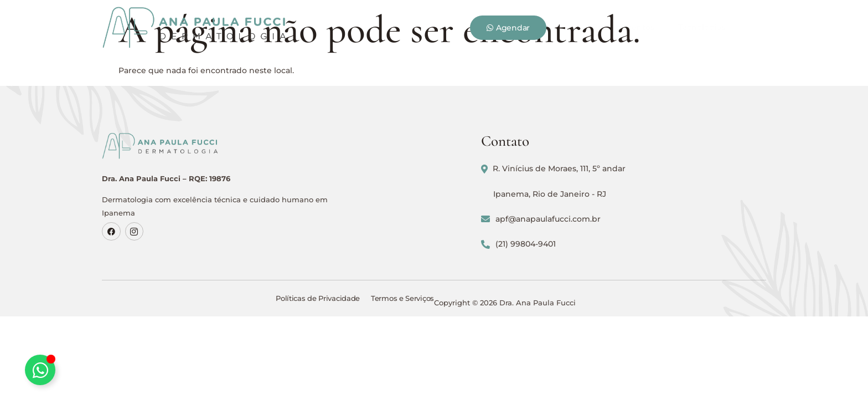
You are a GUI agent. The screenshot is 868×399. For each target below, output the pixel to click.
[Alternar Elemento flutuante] (40, 370)
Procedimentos (421, 23)
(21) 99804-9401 (647, 253)
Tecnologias (497, 23)
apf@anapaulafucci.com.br (669, 228)
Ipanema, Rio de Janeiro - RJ (678, 203)
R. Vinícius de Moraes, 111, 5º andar (682, 178)
